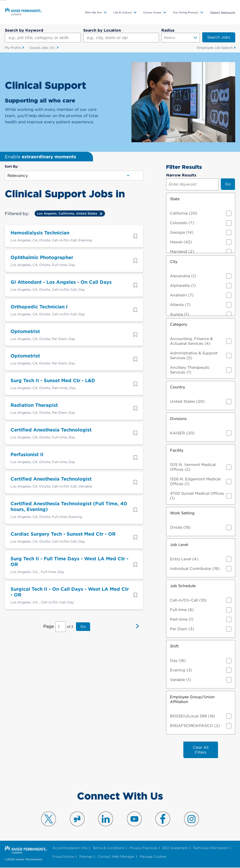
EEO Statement (175, 848)
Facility (177, 450)
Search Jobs (219, 37)
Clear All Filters (201, 750)
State (175, 199)
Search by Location (102, 30)
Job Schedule (183, 586)
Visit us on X (49, 819)
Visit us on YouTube (134, 819)
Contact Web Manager (116, 857)
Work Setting (182, 513)
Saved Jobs (43, 48)
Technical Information (211, 848)
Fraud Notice (63, 857)
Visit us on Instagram (191, 819)
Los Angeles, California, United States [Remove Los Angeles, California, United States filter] (67, 213)
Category (179, 324)
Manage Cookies (153, 857)
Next (136, 630)
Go (83, 630)
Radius (168, 30)
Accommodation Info (70, 848)
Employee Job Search (215, 48)
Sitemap (86, 857)
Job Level (179, 545)
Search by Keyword (24, 30)
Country (177, 387)
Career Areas (152, 12)
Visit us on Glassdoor (77, 819)
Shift (174, 646)
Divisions (178, 419)
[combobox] (121, 38)
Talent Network (223, 13)
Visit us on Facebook (163, 819)
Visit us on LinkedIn (106, 819)
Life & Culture (123, 12)
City (174, 262)
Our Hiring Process (186, 12)
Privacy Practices (143, 848)
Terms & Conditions (108, 848)
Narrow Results (181, 175)
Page (49, 630)
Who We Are (93, 12)
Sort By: (11, 167)
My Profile (13, 48)
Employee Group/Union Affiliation (192, 699)
